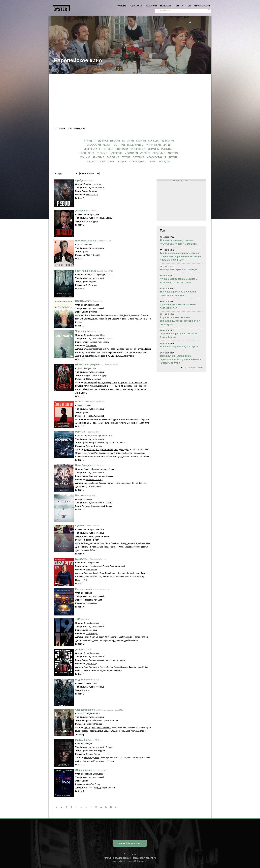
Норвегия (116, 153)
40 (106, 807)
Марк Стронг (123, 637)
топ (177, 6)
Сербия (145, 153)
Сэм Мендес (92, 634)
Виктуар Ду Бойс (92, 758)
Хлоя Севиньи (135, 382)
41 (111, 807)
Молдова (165, 161)
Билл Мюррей (90, 382)
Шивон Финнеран (92, 315)
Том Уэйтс (118, 386)
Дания (167, 145)
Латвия (173, 157)
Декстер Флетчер (94, 446)
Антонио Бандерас (93, 419)
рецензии (151, 6)
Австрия (173, 153)
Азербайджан (137, 161)
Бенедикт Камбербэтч (94, 573)
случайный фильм (130, 843)
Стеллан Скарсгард (93, 349)
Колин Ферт (89, 637)
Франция (89, 141)
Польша (153, 141)
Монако (85, 157)
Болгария (113, 157)
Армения (98, 157)
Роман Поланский (94, 724)
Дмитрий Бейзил (107, 788)
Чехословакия (156, 157)
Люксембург (92, 149)
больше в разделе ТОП (192, 368)
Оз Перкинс (91, 285)
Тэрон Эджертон (92, 450)
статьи (186, 6)
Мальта (92, 161)
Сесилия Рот (123, 419)
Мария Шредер (93, 255)
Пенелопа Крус (109, 419)
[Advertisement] (130, 99)
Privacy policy (141, 861)
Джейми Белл (107, 450)
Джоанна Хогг (92, 540)
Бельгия (102, 153)
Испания (128, 141)
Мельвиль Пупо (104, 727)
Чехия (107, 145)
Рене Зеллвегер (91, 667)
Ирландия (159, 153)
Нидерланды (135, 145)
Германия (167, 141)
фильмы (122, 6)
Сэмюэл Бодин (93, 754)
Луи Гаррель (90, 727)
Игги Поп (108, 386)
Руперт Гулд (92, 664)
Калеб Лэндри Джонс (94, 386)
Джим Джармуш (93, 379)
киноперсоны (203, 6)
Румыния (167, 149)
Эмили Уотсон (110, 349)
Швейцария (86, 153)
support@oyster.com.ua (123, 861)
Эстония (139, 157)
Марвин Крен (92, 195)
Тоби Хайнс (91, 570)
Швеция (108, 149)
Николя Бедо (92, 603)
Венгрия (119, 145)
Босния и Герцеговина (131, 149)
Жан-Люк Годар (93, 784)
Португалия (107, 161)
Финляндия (153, 145)
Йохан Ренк (91, 346)
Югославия (94, 145)
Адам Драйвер (105, 382)
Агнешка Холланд (94, 480)
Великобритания (109, 141)
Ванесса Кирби (91, 483)
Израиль (153, 149)
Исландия (131, 153)
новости (166, 6)
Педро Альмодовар (95, 416)
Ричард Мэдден (121, 450)
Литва (153, 161)
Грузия (126, 157)
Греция (121, 161)
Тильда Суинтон (120, 382)
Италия (141, 141)
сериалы (136, 6)
